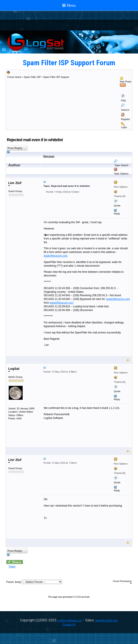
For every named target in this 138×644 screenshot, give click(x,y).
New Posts (125, 82)
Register (125, 119)
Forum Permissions (122, 582)
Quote (117, 206)
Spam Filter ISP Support (56, 77)
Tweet (12, 567)
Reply (117, 214)
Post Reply (14, 149)
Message (49, 156)
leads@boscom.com (56, 256)
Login (124, 127)
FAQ (123, 100)
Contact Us (69, 625)
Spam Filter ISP (32, 77)
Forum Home (14, 77)
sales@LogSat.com (107, 621)
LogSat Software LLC (70, 621)
